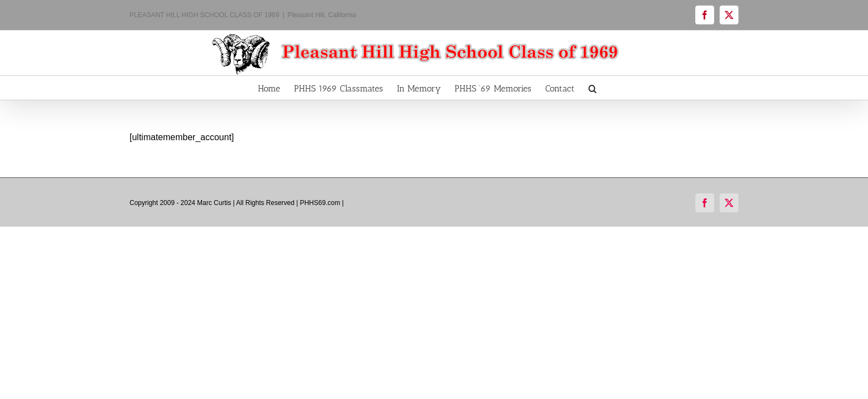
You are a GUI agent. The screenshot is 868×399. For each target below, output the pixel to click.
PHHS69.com (320, 203)
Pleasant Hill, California (322, 15)
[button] (627, 88)
